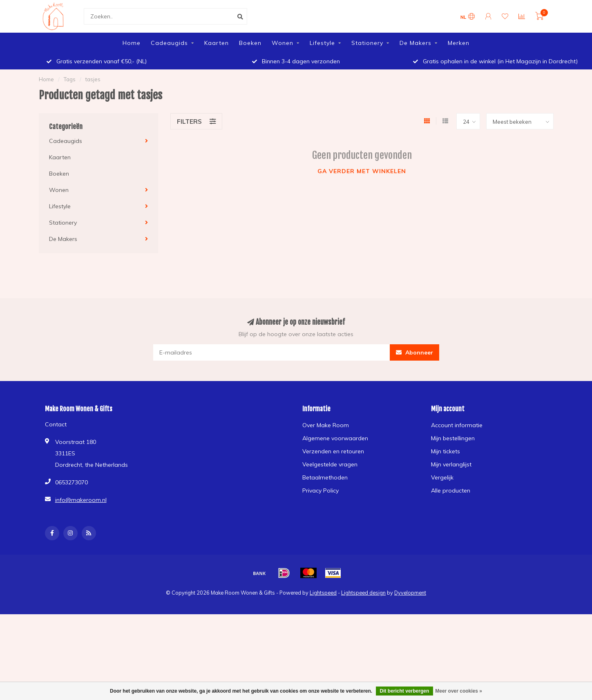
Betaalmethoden (325, 477)
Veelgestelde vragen (330, 464)
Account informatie (457, 425)
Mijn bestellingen (453, 438)
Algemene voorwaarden (335, 438)
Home (132, 43)
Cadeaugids (169, 43)
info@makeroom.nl (81, 500)
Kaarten (217, 43)
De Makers (416, 43)
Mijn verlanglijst (451, 464)
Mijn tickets (446, 451)
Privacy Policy (321, 490)
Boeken (250, 43)
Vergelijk (442, 477)
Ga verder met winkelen (362, 171)
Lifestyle (322, 43)
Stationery (367, 43)
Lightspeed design (363, 593)
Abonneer (414, 352)
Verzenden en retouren (333, 451)
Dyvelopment (410, 593)
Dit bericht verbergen (405, 691)
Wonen (283, 43)
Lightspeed (323, 593)
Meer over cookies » (459, 691)
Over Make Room (326, 425)
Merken (459, 43)
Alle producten (451, 490)
